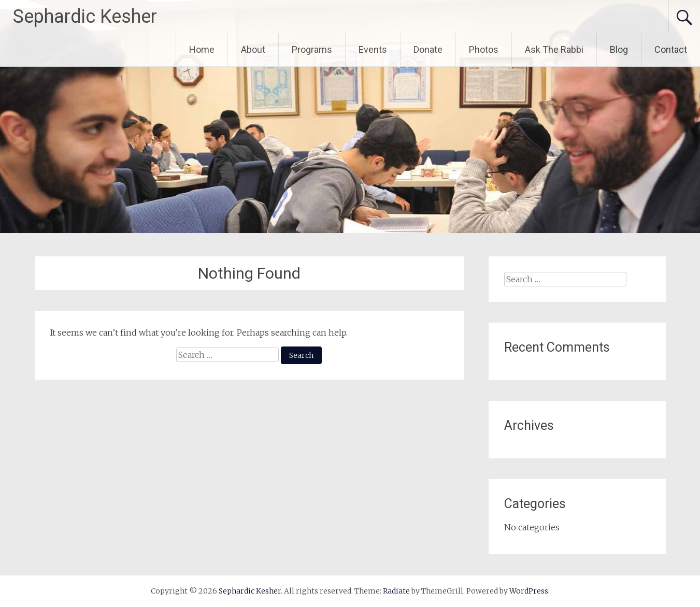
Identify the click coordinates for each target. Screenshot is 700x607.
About (253, 49)
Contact (671, 49)
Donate (428, 49)
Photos (484, 49)
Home (202, 49)
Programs (312, 49)
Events (373, 49)
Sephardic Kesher (85, 17)
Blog (619, 49)
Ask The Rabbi (554, 49)
